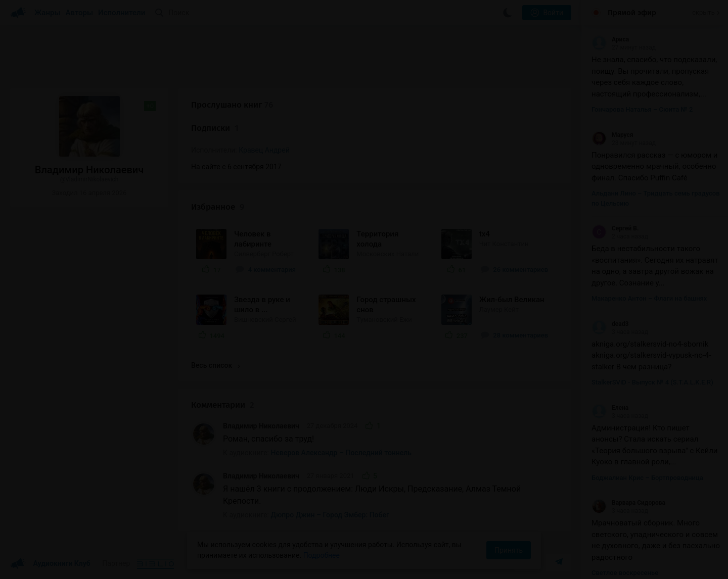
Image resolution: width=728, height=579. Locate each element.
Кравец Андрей (264, 150)
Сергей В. (615, 228)
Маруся (612, 135)
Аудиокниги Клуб (50, 564)
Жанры (48, 13)
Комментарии (223, 405)
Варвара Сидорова (628, 503)
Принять (509, 550)
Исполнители (122, 13)
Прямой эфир (632, 13)
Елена (610, 408)
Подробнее (322, 555)
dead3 (610, 324)
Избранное (218, 207)
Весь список (215, 365)
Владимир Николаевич (261, 426)
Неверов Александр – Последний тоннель (342, 453)
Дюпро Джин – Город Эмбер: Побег (330, 515)
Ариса (610, 39)
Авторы (80, 13)
